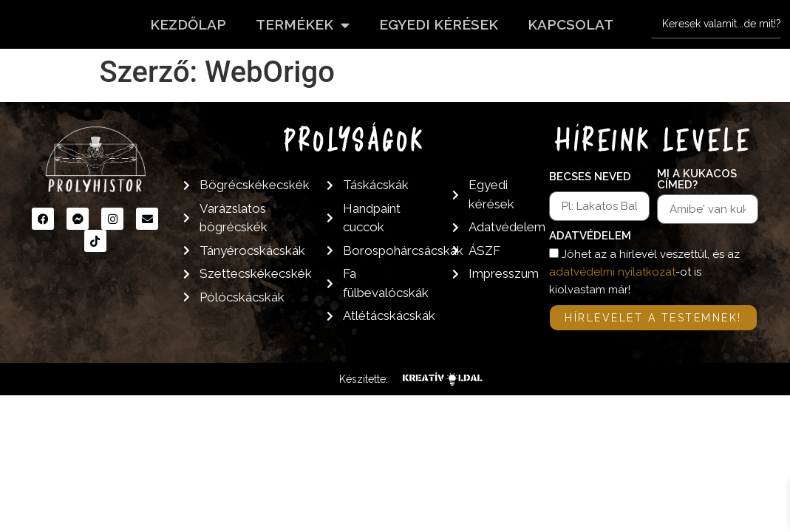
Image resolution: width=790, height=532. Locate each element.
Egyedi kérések (439, 24)
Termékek (303, 25)
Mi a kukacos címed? (697, 180)
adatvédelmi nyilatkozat (612, 272)
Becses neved (590, 177)
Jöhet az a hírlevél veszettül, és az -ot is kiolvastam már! (644, 272)
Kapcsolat (571, 24)
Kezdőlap (188, 24)
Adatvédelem (590, 236)
